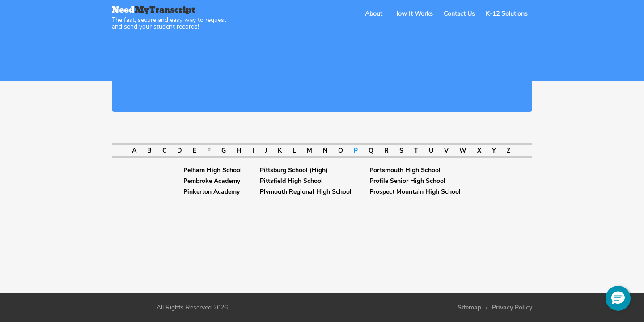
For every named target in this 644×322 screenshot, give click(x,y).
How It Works (413, 14)
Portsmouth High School (405, 170)
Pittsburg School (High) (294, 170)
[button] (618, 298)
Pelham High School (213, 170)
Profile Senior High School (407, 181)
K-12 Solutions (507, 14)
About (374, 14)
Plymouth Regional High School (306, 192)
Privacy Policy (512, 308)
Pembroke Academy (212, 181)
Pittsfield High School (291, 181)
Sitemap (469, 308)
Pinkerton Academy (212, 192)
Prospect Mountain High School (415, 192)
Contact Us (459, 14)
